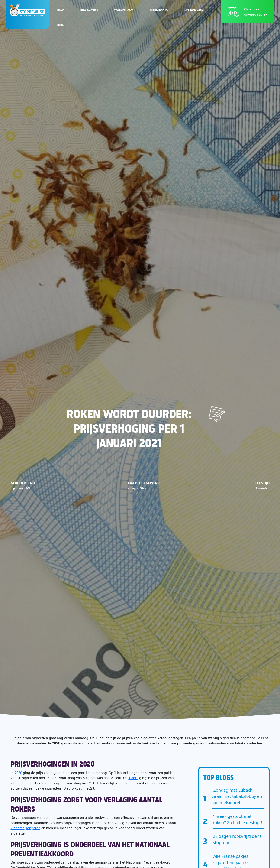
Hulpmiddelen (159, 10)
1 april (133, 778)
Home (61, 10)
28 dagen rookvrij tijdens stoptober (237, 839)
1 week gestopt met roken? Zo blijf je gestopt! (238, 819)
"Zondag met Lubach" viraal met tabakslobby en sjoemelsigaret (237, 796)
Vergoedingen (194, 10)
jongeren (33, 828)
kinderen (18, 828)
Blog (61, 25)
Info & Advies (89, 10)
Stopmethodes (124, 10)
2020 (18, 773)
